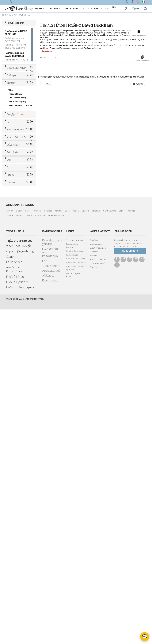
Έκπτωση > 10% (16, 476)
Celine (122, 545)
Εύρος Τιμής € (16, 179)
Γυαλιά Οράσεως (17, 163)
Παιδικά (12, 225)
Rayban (10, 545)
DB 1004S (13, 316)
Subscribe (130, 586)
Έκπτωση (10, 465)
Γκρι (12, 383)
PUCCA (12, 283)
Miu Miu (85, 545)
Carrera (38, 545)
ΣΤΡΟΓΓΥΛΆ (15, 450)
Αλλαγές (48, 610)
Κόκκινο (14, 361)
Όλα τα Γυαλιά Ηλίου (35, 550)
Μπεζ (13, 346)
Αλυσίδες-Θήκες (17, 167)
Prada (76, 545)
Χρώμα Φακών (12, 368)
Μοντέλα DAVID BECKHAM (17, 294)
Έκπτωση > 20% (17, 480)
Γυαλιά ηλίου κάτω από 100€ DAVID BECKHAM (16, 46)
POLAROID (14, 275)
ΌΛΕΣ (11, 494)
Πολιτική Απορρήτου (20, 622)
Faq (45, 595)
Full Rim (12, 416)
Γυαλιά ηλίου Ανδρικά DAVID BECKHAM (15, 40)
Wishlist (94, 590)
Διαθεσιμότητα (13, 111)
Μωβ (12, 350)
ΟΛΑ (11, 75)
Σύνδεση (94, 575)
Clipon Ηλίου (16, 379)
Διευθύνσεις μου (98, 582)
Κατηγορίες (11, 148)
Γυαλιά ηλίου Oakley (76, 593)
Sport (11, 213)
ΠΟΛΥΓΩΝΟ (14, 446)
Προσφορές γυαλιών (76, 597)
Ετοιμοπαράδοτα (18, 118)
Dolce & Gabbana (14, 550)
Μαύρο (13, 357)
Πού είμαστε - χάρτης (52, 577)
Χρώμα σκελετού (13, 331)
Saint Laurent (109, 545)
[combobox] (50, 58)
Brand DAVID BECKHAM (16, 242)
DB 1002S (13, 312)
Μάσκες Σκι (14, 229)
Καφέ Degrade (17, 394)
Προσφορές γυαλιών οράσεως (76, 602)
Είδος (9, 199)
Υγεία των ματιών (75, 575)
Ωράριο (11, 591)
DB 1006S (13, 324)
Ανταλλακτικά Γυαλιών (20, 171)
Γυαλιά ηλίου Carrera (72, 580)
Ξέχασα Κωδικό (98, 598)
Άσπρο (13, 342)
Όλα (12, 126)
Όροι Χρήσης (51, 600)
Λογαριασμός (97, 578)
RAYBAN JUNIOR (17, 287)
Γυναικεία (14, 221)
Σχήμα (9, 428)
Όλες (12, 472)
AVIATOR (13, 439)
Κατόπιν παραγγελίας (21, 122)
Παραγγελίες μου (98, 594)
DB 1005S (13, 320)
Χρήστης (94, 586)
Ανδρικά (12, 217)
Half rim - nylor (16, 420)
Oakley (19, 545)
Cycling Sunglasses (75, 585)
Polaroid (48, 545)
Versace (131, 545)
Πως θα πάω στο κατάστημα (51, 587)
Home (4, 15)
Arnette (58, 545)
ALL (12, 338)
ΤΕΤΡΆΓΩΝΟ (15, 454)
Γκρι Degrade (16, 387)
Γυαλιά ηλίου (72, 589)
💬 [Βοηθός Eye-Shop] (145, 637)
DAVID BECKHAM (25, 15)
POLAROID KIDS (16, 279)
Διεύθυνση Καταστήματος (16, 604)
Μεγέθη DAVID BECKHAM (16, 68)
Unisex (12, 210)
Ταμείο (93, 602)
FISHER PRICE (15, 264)
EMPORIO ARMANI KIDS (16, 260)
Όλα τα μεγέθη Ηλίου (73, 609)
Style (9, 405)
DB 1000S (13, 305)
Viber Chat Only (18, 580)
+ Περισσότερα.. (46, 51)
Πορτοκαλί (15, 353)
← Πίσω (46, 84)
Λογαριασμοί (51, 605)
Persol (28, 545)
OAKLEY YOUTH (16, 271)
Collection (11, 487)
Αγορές (138, 84)
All (10, 412)
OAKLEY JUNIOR (17, 268)
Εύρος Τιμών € (14, 187)
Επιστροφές (50, 615)
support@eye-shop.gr (20, 586)
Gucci (67, 545)
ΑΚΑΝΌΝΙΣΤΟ (16, 443)
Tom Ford (96, 545)
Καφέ (13, 391)
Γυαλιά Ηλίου (13, 15)
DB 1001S (13, 309)
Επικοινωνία (14, 596)
